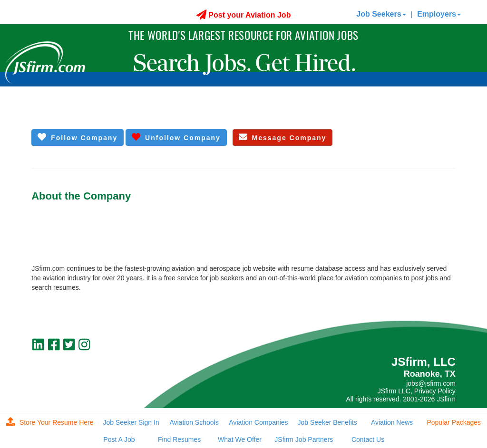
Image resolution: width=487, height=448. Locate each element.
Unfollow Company (176, 137)
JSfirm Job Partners (304, 439)
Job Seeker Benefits (327, 422)
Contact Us (368, 439)
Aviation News (392, 422)
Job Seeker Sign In (131, 422)
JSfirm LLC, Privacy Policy (417, 391)
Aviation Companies (258, 422)
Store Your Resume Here (50, 422)
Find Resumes (179, 439)
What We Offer (240, 439)
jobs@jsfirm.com (431, 383)
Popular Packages (454, 422)
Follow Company (78, 137)
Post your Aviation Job (244, 15)
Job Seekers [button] (381, 14)
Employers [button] (439, 14)
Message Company (283, 137)
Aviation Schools (194, 422)
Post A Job (119, 439)
